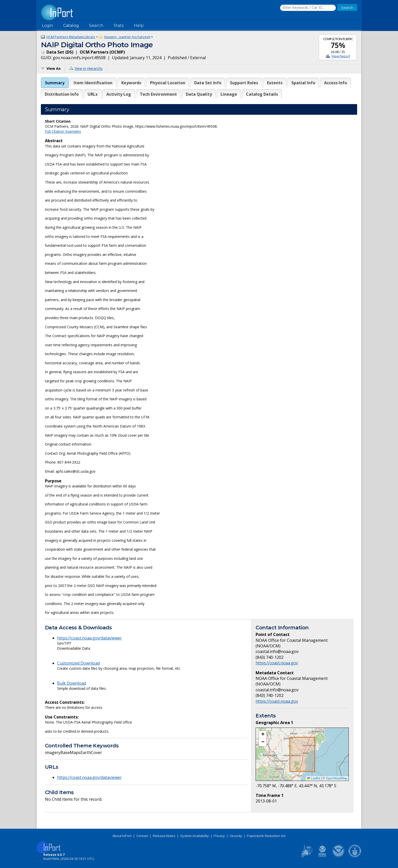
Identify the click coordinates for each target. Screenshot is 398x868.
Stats (119, 26)
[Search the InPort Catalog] (308, 8)
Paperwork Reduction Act (266, 836)
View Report (341, 56)
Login (47, 26)
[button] (263, 735)
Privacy (219, 836)
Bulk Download (72, 683)
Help (139, 26)
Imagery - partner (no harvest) (127, 37)
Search (96, 26)
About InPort (122, 836)
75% (338, 45)
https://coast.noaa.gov (277, 663)
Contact (142, 836)
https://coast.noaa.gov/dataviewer (89, 638)
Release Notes (164, 836)
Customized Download (78, 663)
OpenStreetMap (336, 778)
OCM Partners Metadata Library (71, 37)
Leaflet (314, 778)
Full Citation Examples (63, 131)
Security (236, 836)
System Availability (195, 836)
